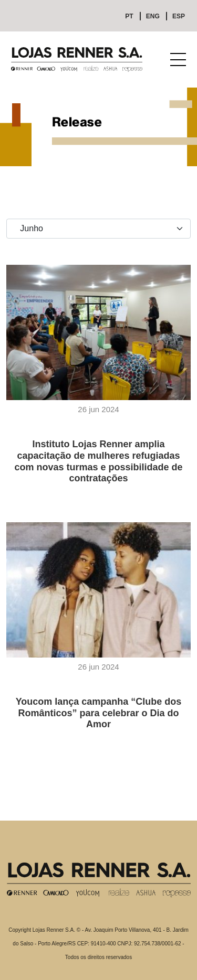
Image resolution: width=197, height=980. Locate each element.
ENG (153, 16)
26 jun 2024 (98, 409)
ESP (179, 16)
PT (129, 16)
